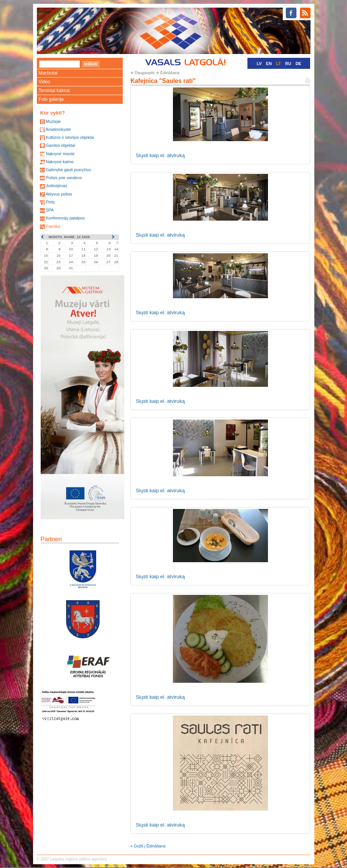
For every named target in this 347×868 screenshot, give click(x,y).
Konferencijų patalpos (65, 218)
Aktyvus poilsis (59, 194)
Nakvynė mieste (60, 154)
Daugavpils (145, 73)
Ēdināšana (170, 73)
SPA (50, 210)
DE (299, 64)
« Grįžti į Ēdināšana (148, 846)
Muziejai (53, 121)
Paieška (53, 226)
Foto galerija (51, 99)
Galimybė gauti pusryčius (68, 170)
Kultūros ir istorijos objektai (70, 137)
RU (288, 64)
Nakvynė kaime (59, 162)
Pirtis (50, 202)
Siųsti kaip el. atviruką (160, 155)
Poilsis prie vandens (64, 178)
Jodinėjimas (56, 186)
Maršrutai (48, 73)
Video (44, 82)
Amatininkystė (58, 129)
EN (269, 64)
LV (259, 64)
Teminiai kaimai (54, 91)
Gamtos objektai (60, 145)
